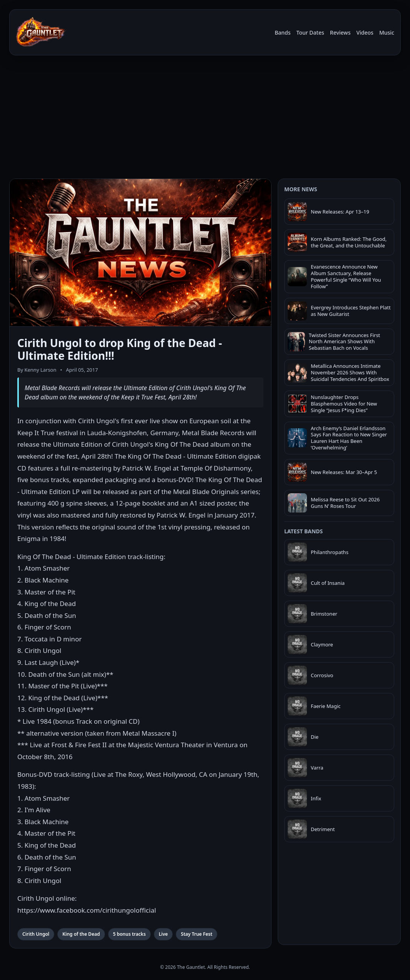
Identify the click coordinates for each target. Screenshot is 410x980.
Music (387, 33)
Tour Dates (310, 33)
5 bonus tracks (129, 934)
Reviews (340, 33)
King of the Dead (81, 934)
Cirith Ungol (36, 934)
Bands (282, 33)
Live (163, 934)
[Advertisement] (205, 119)
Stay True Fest (197, 934)
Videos (365, 33)
